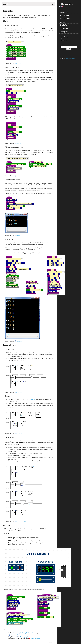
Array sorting (9, 239)
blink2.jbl (18, 143)
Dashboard (7, 525)
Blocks (6, 21)
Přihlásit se (64, 41)
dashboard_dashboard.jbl (26, 633)
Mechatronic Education (70, 58)
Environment (65, 19)
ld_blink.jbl (19, 392)
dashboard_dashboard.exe (16, 635)
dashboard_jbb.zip (35, 639)
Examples (8, 11)
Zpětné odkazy (65, 37)
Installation (64, 15)
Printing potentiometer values (14, 147)
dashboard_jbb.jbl (23, 637)
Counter (7, 396)
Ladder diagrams (10, 345)
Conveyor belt (9, 437)
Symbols (63, 25)
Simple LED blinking (12, 25)
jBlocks (66, 4)
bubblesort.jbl (19, 341)
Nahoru (51, 642)
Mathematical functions (13, 180)
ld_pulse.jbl (19, 433)
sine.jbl (18, 235)
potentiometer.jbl (20, 176)
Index (63, 39)
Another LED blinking (12, 67)
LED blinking (9, 349)
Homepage (64, 12)
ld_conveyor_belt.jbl (21, 521)
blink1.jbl (18, 63)
